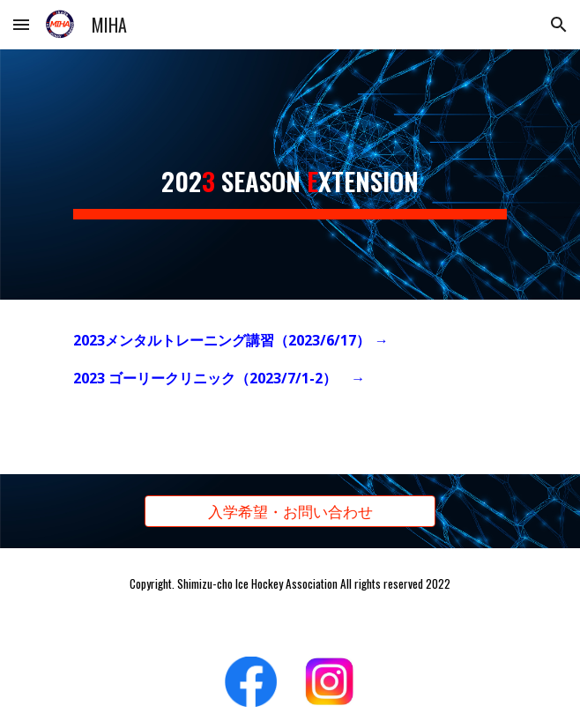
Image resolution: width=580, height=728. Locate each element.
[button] (21, 24)
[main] (290, 175)
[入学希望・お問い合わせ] (290, 512)
